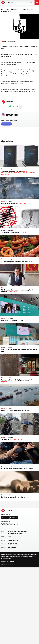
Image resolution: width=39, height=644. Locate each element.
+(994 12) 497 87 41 (13, 540)
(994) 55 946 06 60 (13, 544)
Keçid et (6, 124)
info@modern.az (12, 547)
